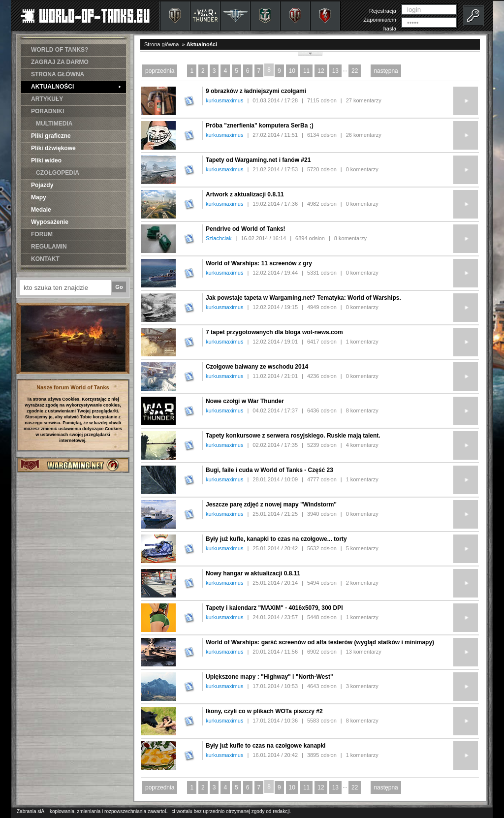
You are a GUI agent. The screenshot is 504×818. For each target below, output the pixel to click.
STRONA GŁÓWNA (58, 74)
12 (321, 71)
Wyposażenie (50, 222)
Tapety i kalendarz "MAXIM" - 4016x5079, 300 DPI (274, 608)
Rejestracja (383, 11)
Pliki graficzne (51, 136)
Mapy (39, 197)
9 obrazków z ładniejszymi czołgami (256, 91)
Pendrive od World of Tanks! (246, 229)
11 (306, 71)
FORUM (42, 234)
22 (355, 71)
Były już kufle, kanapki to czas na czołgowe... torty (276, 539)
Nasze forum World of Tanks (73, 387)
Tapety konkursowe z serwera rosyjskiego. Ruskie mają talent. (293, 436)
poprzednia (160, 71)
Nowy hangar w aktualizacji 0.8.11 (253, 573)
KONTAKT (45, 259)
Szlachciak (219, 238)
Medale (41, 210)
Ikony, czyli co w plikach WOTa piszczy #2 (264, 711)
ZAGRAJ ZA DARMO (60, 62)
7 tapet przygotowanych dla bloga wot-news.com (274, 332)
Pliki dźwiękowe (53, 148)
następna (386, 71)
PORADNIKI (47, 111)
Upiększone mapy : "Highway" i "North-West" (269, 677)
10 (292, 71)
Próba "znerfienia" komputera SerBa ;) (260, 126)
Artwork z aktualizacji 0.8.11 (245, 194)
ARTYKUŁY (47, 99)
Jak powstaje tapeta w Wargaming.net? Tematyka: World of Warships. (303, 298)
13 (335, 71)
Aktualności (202, 44)
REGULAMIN (49, 247)
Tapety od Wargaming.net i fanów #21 (258, 160)
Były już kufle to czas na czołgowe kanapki (266, 746)
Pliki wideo (46, 160)
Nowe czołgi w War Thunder (245, 401)
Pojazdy (42, 185)
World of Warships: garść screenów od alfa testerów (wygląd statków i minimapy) (320, 642)
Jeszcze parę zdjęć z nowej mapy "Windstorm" (271, 504)
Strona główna (161, 44)
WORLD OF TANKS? (60, 50)
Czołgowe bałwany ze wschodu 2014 (257, 367)
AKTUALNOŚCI (76, 87)
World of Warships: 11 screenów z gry (259, 263)
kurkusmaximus (224, 100)
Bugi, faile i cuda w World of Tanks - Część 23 (269, 470)
